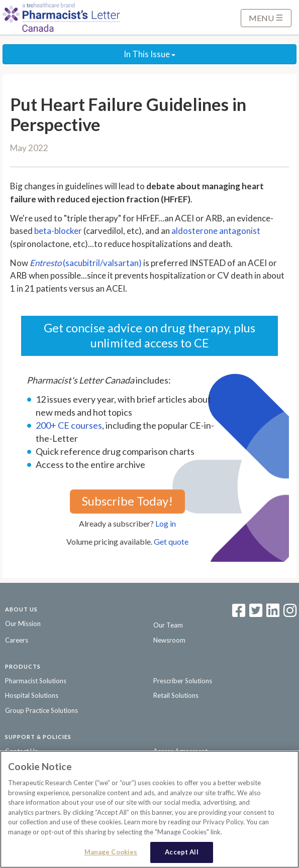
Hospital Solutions (32, 695)
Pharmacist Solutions (36, 681)
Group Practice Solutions (41, 710)
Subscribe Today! (127, 501)
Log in (166, 523)
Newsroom (169, 640)
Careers (17, 640)
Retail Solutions (176, 695)
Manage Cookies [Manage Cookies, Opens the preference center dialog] (111, 852)
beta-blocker (58, 231)
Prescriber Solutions (183, 681)
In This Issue (149, 54)
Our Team (168, 625)
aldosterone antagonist (216, 231)
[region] (149, 809)
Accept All (181, 852)
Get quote (171, 541)
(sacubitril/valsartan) (86, 263)
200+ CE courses (69, 425)
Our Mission (23, 624)
